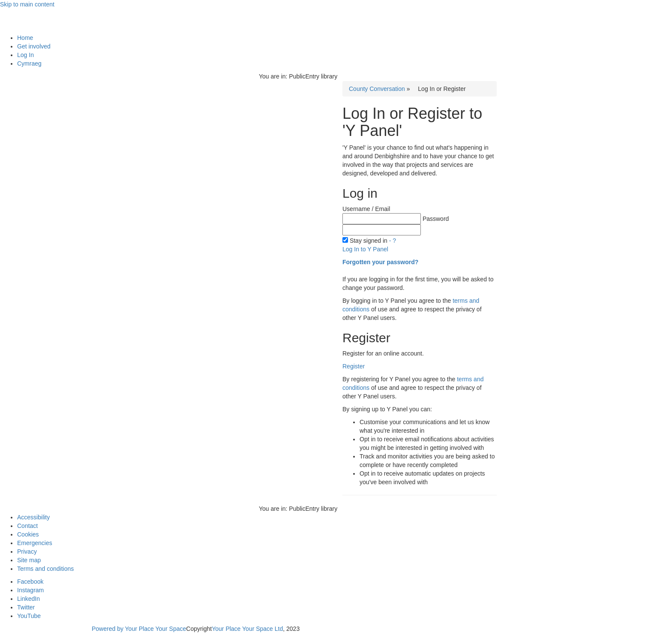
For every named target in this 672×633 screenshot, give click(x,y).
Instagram (30, 590)
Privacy (27, 552)
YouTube (29, 616)
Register (354, 366)
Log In (25, 55)
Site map (29, 560)
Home (25, 38)
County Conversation (377, 89)
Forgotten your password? (380, 262)
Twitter (26, 607)
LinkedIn (28, 599)
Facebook (30, 582)
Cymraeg (29, 63)
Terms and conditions (45, 569)
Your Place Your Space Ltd (247, 629)
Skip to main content (27, 4)
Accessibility (33, 517)
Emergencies (35, 543)
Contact (27, 526)
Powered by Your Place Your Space (139, 629)
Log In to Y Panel (365, 249)
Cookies (28, 534)
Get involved (34, 46)
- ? (393, 241)
